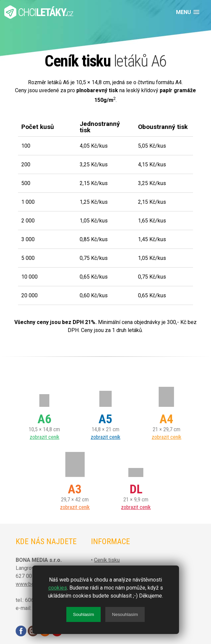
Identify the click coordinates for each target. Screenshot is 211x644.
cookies (58, 588)
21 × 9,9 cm (136, 480)
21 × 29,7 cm (166, 410)
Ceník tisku (107, 560)
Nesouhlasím (125, 614)
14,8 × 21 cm (105, 410)
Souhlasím (83, 614)
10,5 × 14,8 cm (44, 410)
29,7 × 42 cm (75, 480)
